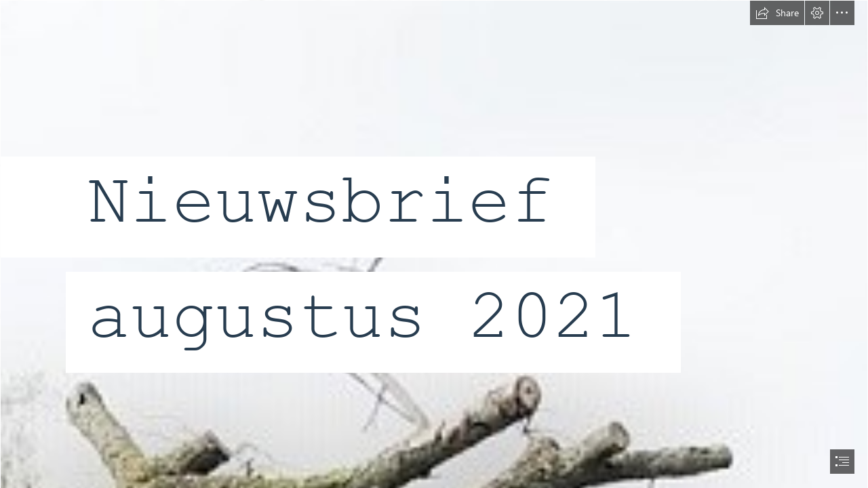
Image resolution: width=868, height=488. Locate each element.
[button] (777, 13)
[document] (434, 244)
